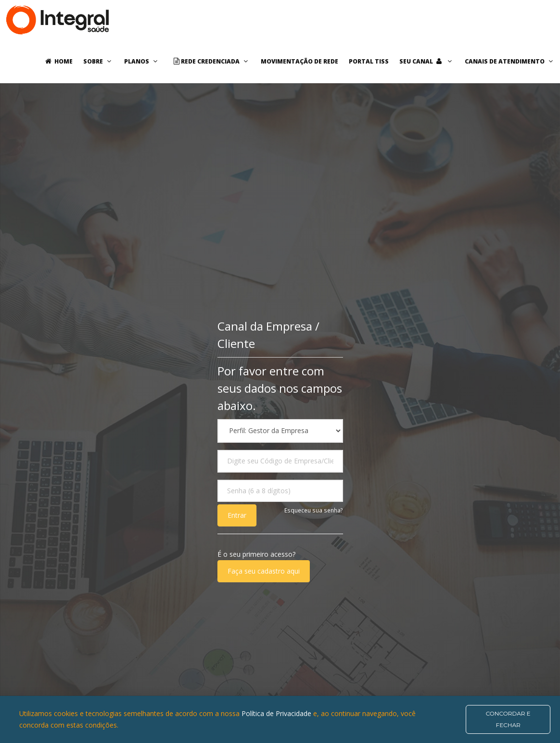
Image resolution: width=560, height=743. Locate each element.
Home (57, 61)
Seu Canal (427, 61)
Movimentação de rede (299, 61)
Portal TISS (369, 61)
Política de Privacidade (277, 713)
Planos (142, 61)
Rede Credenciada (210, 61)
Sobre (98, 61)
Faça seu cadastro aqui (264, 571)
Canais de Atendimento (510, 61)
